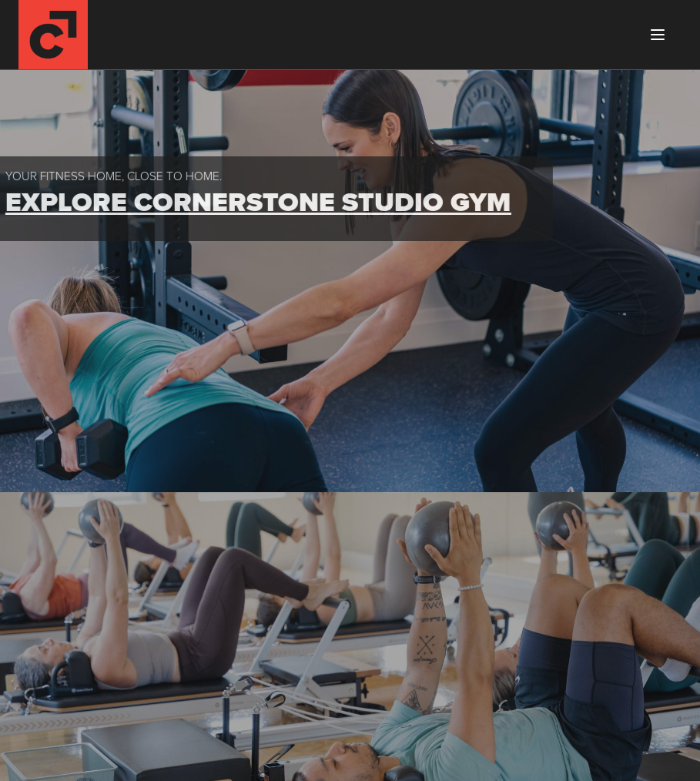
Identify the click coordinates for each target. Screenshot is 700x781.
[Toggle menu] (658, 35)
